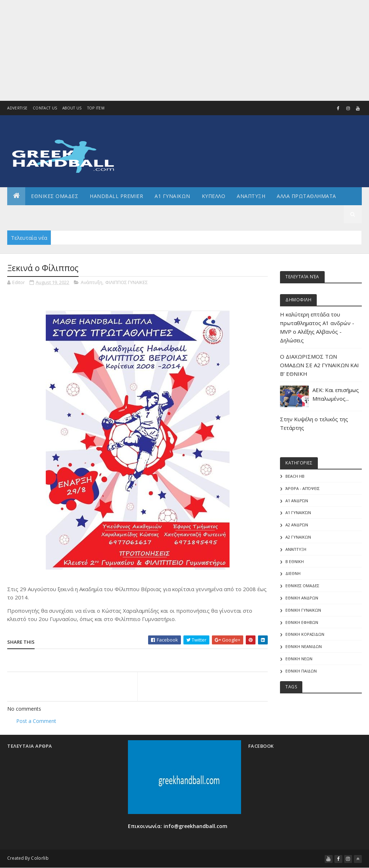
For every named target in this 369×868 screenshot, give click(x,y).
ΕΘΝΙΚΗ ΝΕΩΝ (299, 659)
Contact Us (45, 108)
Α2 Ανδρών (297, 525)
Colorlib (40, 858)
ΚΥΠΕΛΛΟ (214, 196)
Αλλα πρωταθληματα (306, 196)
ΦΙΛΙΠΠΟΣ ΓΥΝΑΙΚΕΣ (126, 282)
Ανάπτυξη (92, 282)
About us (72, 108)
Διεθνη (103, 214)
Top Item (96, 108)
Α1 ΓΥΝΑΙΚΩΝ (172, 196)
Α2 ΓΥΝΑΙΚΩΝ (298, 537)
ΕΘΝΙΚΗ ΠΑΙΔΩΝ (301, 671)
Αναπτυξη (251, 196)
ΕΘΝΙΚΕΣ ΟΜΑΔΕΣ (55, 196)
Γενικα (72, 214)
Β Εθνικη (295, 561)
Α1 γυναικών (298, 512)
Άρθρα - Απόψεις (303, 488)
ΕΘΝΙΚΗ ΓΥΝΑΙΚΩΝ (303, 610)
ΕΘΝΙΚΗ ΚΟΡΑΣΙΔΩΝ (305, 634)
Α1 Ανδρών (297, 501)
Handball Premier (116, 196)
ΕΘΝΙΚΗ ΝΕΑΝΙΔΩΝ (304, 646)
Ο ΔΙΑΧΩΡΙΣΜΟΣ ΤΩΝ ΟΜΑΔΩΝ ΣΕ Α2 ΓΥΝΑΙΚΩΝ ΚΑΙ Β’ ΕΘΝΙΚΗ (319, 365)
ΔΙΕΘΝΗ (293, 573)
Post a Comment (36, 721)
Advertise (17, 108)
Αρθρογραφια (32, 214)
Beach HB (295, 476)
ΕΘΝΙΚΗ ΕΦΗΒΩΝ (302, 622)
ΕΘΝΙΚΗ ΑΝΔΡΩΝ (302, 598)
